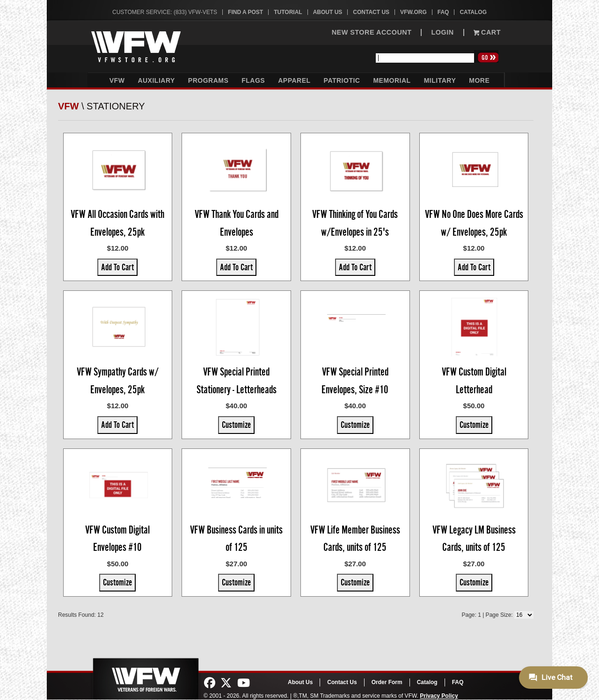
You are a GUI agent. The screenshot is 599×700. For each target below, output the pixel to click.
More (479, 80)
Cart (487, 32)
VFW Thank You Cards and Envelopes (237, 223)
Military (440, 80)
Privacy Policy (439, 696)
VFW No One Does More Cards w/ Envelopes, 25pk (474, 223)
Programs (208, 80)
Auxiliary (156, 80)
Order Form (387, 682)
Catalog (473, 12)
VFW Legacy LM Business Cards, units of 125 (474, 539)
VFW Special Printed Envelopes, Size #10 (355, 381)
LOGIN (442, 32)
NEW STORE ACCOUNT (372, 32)
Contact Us (371, 12)
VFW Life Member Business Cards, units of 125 (355, 539)
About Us (328, 12)
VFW (117, 80)
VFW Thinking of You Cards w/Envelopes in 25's (355, 223)
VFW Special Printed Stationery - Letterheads (237, 381)
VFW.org (413, 12)
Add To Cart (117, 267)
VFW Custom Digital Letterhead (474, 381)
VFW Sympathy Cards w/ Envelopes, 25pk (118, 381)
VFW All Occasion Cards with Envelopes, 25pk (117, 223)
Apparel (294, 80)
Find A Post (245, 12)
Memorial (392, 80)
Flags (253, 80)
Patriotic (342, 80)
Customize (236, 425)
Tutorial (288, 12)
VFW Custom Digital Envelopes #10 (117, 539)
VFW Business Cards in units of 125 (236, 539)
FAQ (443, 12)
